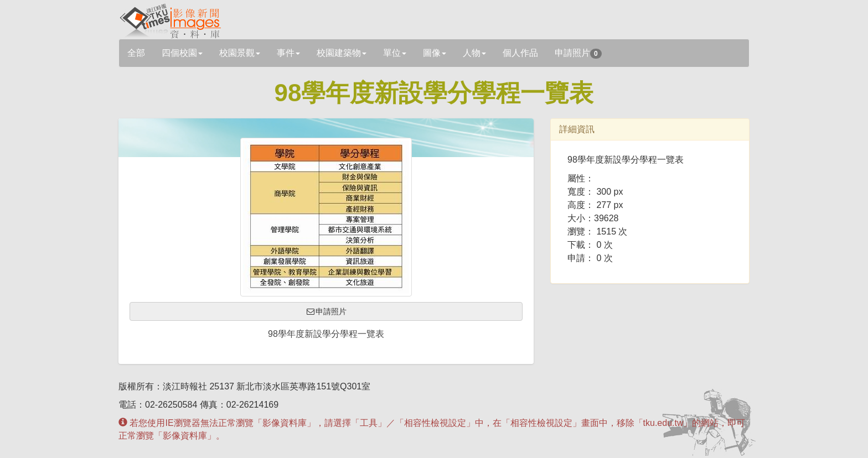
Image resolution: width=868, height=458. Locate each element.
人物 (474, 53)
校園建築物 (342, 53)
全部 (136, 53)
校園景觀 (240, 53)
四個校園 (182, 53)
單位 (395, 53)
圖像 (435, 53)
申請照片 (578, 53)
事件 (288, 53)
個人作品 (520, 53)
